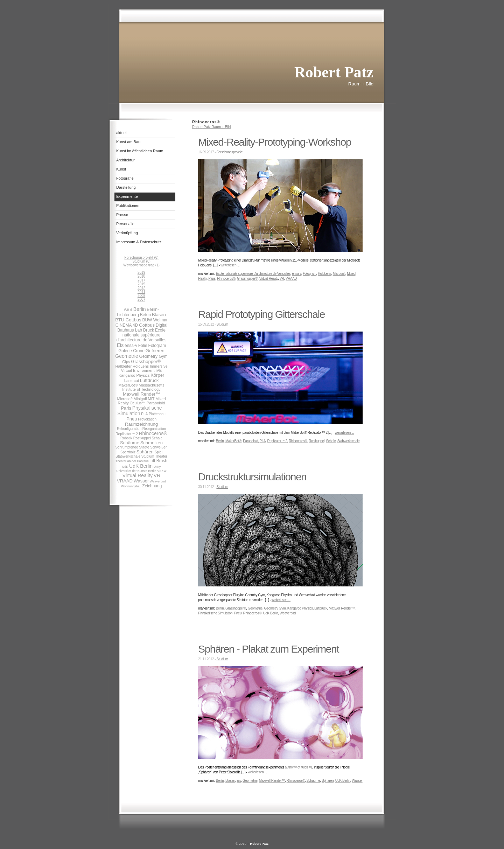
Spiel (159, 452)
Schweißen (159, 447)
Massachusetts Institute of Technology (143, 387)
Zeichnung (152, 486)
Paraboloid (156, 403)
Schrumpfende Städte (132, 447)
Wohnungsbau (131, 486)
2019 (141, 273)
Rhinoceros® (153, 433)
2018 (141, 276)
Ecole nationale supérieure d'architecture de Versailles (141, 335)
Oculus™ (138, 403)
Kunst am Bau (128, 142)
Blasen (159, 315)
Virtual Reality (138, 475)
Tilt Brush (159, 461)
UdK (125, 467)
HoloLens (141, 366)
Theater (161, 456)
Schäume (130, 443)
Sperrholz (128, 452)
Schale (157, 438)
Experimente (127, 196)
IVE (159, 370)
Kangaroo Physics (134, 375)
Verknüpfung (127, 233)
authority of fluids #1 (299, 767)
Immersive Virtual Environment (144, 368)
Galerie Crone (131, 351)
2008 (141, 296)
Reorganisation (154, 429)
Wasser (141, 481)
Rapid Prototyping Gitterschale (261, 314)
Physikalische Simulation (139, 411)
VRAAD (125, 481)
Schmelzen (152, 443)
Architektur (125, 160)
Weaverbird (158, 481)
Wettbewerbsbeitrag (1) (141, 265)
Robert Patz (259, 844)
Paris (126, 408)
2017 (141, 280)
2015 (141, 284)
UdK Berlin (141, 466)
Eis (120, 345)
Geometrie (127, 356)
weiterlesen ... (230, 265)
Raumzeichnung (141, 424)
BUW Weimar (155, 320)
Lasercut (132, 381)
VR (157, 475)
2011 (141, 292)
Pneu (132, 419)
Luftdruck (149, 380)
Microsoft (125, 399)
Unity (157, 467)
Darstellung (126, 187)
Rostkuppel (142, 438)
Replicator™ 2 (127, 434)
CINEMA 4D (127, 325)
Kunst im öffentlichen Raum (140, 151)
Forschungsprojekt (229, 152)
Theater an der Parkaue (132, 461)
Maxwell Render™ (141, 394)
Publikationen (128, 206)
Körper (157, 375)
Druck (149, 330)
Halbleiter (123, 366)
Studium (148, 456)
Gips (126, 362)
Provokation (147, 419)
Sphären (145, 452)
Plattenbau (157, 414)
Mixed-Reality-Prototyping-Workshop (275, 142)
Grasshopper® (146, 361)
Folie (143, 346)
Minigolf (140, 399)
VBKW (162, 471)
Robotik (127, 438)
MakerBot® (128, 385)
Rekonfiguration (129, 429)
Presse (122, 215)
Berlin (140, 309)
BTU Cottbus (128, 320)
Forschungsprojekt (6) (141, 258)
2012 (141, 288)
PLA (144, 414)
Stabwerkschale (128, 456)
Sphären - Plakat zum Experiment (268, 649)
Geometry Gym (153, 356)
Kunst (121, 169)
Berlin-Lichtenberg (138, 312)
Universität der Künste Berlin (136, 471)
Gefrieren (155, 351)
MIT (151, 399)
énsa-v (131, 346)
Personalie (125, 224)
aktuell (122, 133)
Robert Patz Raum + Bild (211, 127)
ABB (128, 309)
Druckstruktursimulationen (252, 477)
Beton (145, 315)
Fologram (157, 346)
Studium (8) (141, 261)
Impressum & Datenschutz (139, 242)
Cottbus (147, 325)
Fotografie (125, 178)
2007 (141, 300)
